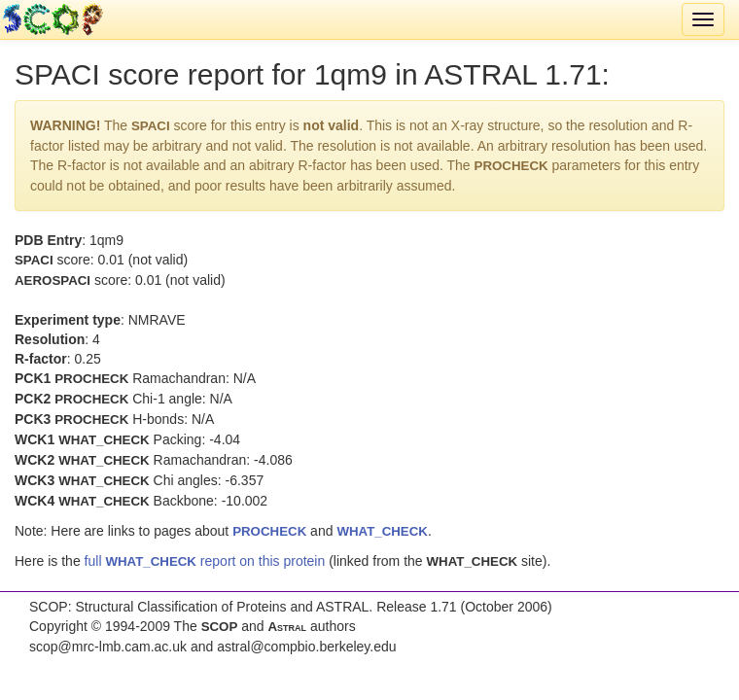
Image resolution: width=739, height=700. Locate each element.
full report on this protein (205, 561)
